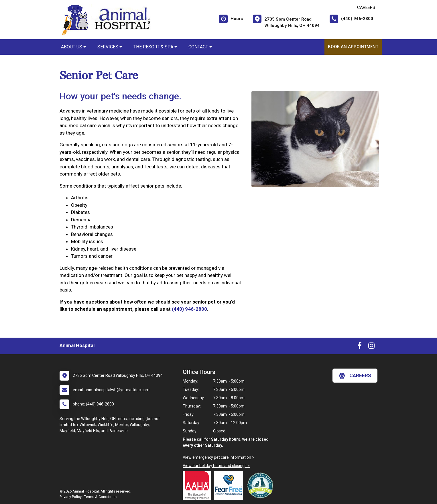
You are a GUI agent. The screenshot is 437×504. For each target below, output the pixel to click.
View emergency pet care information (217, 457)
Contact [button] (200, 47)
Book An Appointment (353, 47)
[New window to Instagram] (371, 347)
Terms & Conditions (100, 497)
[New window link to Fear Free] (230, 485)
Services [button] (110, 47)
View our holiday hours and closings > (216, 466)
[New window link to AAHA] (198, 485)
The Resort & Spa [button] (155, 47)
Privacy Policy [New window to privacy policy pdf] (71, 497)
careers (355, 376)
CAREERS (366, 7)
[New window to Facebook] (360, 347)
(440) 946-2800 (189, 309)
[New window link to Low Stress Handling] (261, 485)
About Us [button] (73, 47)
